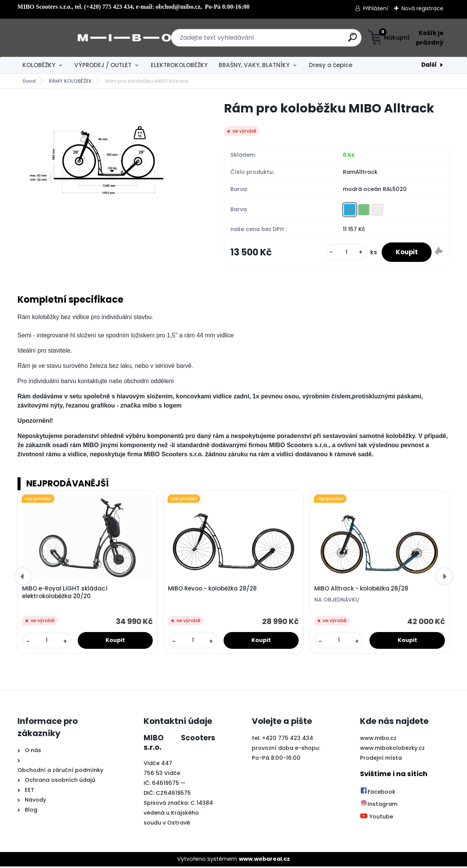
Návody (35, 801)
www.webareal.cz (264, 860)
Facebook (378, 793)
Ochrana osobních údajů (60, 781)
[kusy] (342, 253)
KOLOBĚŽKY (39, 65)
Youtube (377, 818)
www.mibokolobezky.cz (392, 749)
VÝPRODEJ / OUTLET (103, 65)
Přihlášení (376, 8)
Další (429, 65)
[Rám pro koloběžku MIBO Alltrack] (109, 157)
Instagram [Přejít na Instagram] (379, 805)
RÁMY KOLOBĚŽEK (70, 81)
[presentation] (23, 578)
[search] (309, 40)
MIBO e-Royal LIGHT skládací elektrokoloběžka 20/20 (65, 594)
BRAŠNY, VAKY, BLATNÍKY (254, 65)
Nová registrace (422, 8)
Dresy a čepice (331, 65)
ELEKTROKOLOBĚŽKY (179, 65)
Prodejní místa (381, 759)
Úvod (29, 81)
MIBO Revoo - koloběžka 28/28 (212, 590)
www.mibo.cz (378, 740)
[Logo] (64, 38)
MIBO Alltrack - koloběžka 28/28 (361, 590)
